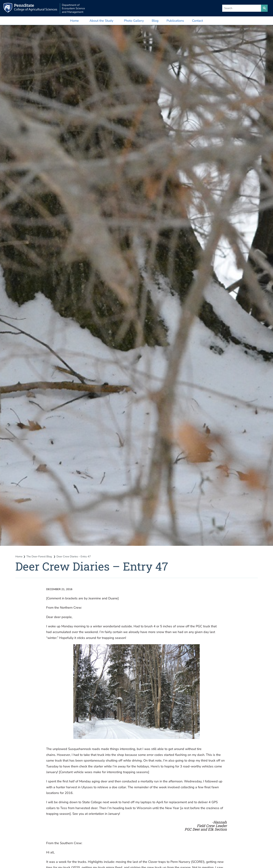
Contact (197, 21)
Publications (175, 21)
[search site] (264, 8)
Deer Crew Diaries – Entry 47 (74, 557)
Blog (155, 21)
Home (74, 21)
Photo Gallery (134, 21)
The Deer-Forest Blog (40, 557)
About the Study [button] (101, 21)
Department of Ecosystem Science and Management (74, 8)
